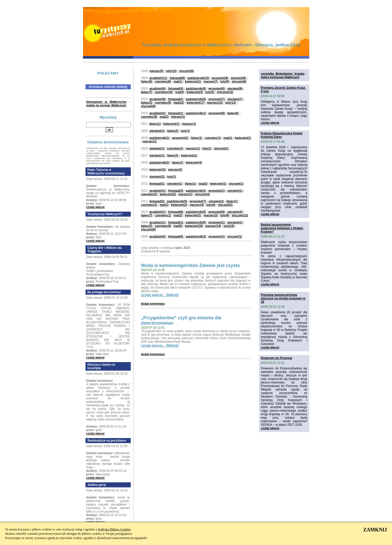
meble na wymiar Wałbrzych (106, 105)
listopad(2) (176, 99)
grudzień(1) (158, 191)
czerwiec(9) (163, 103)
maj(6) (178, 226)
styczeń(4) (202, 194)
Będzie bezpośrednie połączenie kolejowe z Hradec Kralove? (282, 228)
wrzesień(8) (217, 113)
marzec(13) (215, 103)
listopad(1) (176, 113)
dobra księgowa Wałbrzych (280, 77)
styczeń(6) (239, 82)
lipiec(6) (147, 82)
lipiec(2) (147, 103)
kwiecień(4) (194, 163)
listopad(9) (177, 78)
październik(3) (196, 237)
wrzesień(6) (217, 89)
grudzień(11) (158, 78)
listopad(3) (176, 191)
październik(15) (198, 78)
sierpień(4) (235, 212)
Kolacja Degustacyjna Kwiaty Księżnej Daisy (282, 135)
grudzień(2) (158, 113)
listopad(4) (176, 89)
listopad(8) (176, 212)
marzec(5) (156, 71)
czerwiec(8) (163, 82)
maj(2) (164, 117)
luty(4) (211, 205)
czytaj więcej (95, 207)
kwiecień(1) (193, 82)
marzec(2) (175, 170)
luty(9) (225, 215)
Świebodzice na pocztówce (107, 441)
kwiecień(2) (168, 194)
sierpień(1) (157, 131)
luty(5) (225, 82)
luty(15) (229, 226)
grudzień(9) (158, 99)
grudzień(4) (158, 237)
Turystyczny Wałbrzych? (105, 214)
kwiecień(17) (195, 103)
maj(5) (180, 92)
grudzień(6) (158, 89)
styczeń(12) (225, 92)
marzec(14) (213, 226)
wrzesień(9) (220, 78)
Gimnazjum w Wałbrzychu (106, 102)
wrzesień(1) (217, 191)
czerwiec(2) (149, 194)
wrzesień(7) (217, 99)
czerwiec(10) (164, 92)
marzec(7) (211, 82)
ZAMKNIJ (375, 530)
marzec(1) (178, 117)
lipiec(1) (155, 124)
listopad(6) (176, 237)
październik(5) (196, 99)
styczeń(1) (221, 148)
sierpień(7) (235, 99)
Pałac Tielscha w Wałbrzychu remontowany (106, 172)
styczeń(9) (148, 106)
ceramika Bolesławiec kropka (283, 74)
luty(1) (186, 131)
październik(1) (196, 113)
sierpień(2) (157, 177)
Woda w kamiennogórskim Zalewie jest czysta (190, 265)
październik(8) (196, 89)
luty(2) (210, 92)
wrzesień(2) (180, 138)
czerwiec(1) (213, 138)
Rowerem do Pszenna (277, 358)
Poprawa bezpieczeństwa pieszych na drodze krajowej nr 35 (283, 298)
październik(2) (159, 163)
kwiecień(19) (194, 226)
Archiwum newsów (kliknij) (108, 87)
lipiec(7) (147, 92)
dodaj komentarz (153, 304)
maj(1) (178, 82)
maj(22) (179, 103)
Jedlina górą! (97, 485)
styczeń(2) (225, 205)
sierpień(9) (238, 78)
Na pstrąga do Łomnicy (104, 292)
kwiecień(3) (195, 92)
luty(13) (171, 71)
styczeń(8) (186, 71)
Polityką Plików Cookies (114, 529)
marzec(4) (197, 205)
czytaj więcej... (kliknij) (160, 295)
